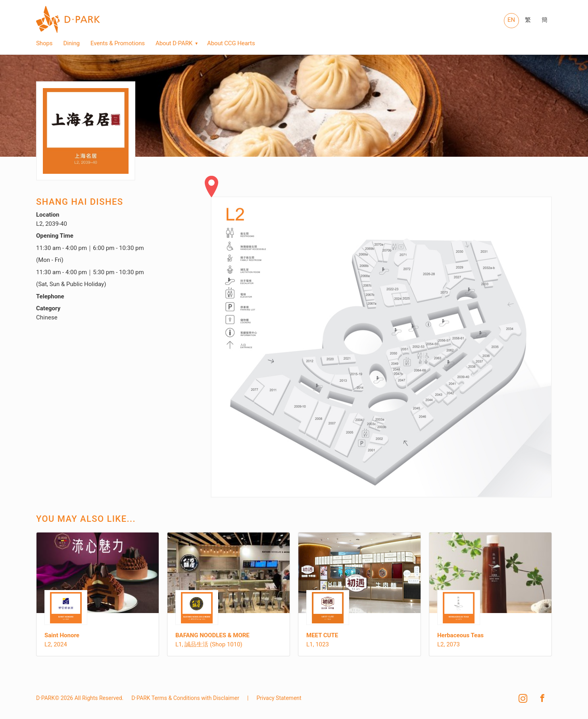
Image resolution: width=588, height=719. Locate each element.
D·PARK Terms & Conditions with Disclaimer (185, 698)
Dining (71, 43)
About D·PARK (174, 43)
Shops (44, 43)
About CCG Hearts (231, 43)
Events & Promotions (118, 43)
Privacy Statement (279, 698)
